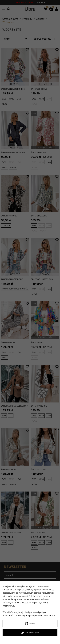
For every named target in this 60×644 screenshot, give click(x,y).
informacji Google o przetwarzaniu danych (35, 615)
